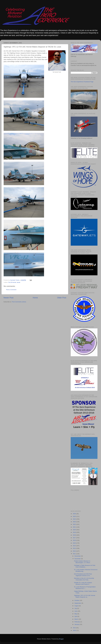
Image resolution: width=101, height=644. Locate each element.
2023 (75, 522)
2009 (75, 630)
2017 (75, 538)
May (76, 614)
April (76, 616)
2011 (75, 554)
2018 (75, 535)
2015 (75, 543)
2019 (75, 532)
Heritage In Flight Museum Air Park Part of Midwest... (85, 566)
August (77, 606)
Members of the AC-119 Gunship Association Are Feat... (84, 579)
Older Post (62, 298)
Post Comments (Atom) (19, 302)
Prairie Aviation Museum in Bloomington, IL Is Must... (83, 562)
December (78, 556)
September (78, 603)
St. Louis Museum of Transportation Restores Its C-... (85, 588)
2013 (75, 548)
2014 (75, 546)
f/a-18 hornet (12, 282)
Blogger (61, 639)
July (76, 608)
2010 (75, 628)
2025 (75, 516)
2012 (75, 551)
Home (35, 298)
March (77, 619)
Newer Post (8, 298)
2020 (75, 530)
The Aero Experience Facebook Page (82, 82)
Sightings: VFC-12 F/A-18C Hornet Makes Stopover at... (85, 596)
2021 (75, 527)
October (77, 600)
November (78, 559)
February (77, 622)
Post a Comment (11, 290)
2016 (75, 540)
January (77, 624)
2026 (75, 514)
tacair (19, 282)
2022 (75, 524)
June (76, 611)
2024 (75, 519)
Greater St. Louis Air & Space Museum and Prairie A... (83, 583)
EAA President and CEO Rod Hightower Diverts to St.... (83, 575)
